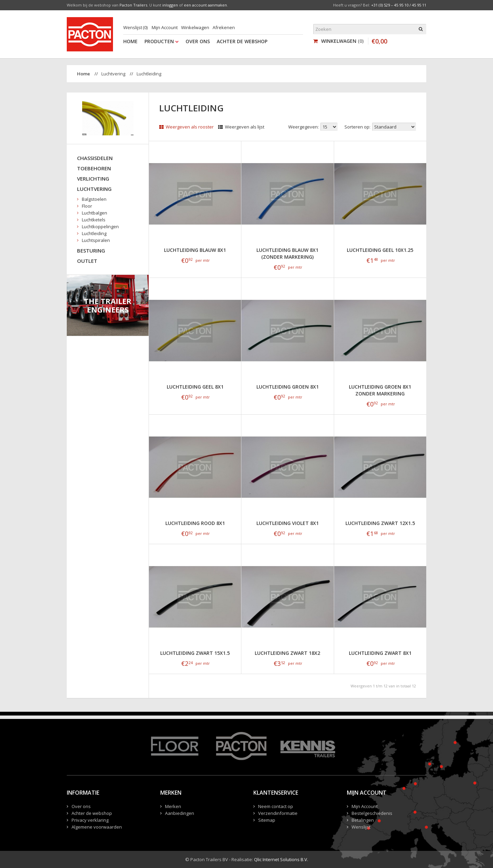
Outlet (87, 261)
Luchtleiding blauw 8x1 (195, 250)
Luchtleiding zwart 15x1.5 (195, 653)
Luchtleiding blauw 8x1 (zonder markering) (287, 253)
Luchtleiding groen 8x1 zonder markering (380, 390)
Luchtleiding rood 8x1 (195, 523)
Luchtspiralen (96, 240)
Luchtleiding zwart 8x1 (380, 653)
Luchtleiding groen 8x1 (288, 387)
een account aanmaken (205, 5)
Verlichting (93, 179)
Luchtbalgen (94, 213)
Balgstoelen (94, 199)
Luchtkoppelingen (100, 227)
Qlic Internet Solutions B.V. (281, 859)
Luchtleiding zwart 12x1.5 (380, 523)
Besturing (91, 250)
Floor (87, 206)
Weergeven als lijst (241, 127)
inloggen (170, 5)
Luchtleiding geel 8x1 (195, 387)
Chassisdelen (95, 158)
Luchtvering (113, 74)
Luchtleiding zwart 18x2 (287, 653)
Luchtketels (94, 220)
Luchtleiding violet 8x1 (288, 523)
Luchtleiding (149, 74)
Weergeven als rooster (186, 127)
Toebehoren (94, 168)
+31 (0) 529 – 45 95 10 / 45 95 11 (399, 5)
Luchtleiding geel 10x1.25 (380, 250)
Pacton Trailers (133, 5)
